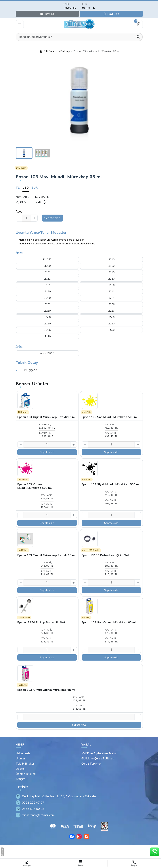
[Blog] (87, 837)
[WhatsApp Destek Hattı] (154, 852)
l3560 (111, 317)
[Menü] (20, 24)
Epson (20, 253)
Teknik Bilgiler (25, 764)
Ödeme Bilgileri (26, 774)
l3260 (47, 311)
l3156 (111, 285)
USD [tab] (26, 188)
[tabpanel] (79, 200)
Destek (21, 769)
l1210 (111, 260)
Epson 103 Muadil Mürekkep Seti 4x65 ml (47, 555)
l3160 (47, 292)
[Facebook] (72, 837)
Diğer (19, 346)
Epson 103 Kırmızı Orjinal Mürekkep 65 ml (46, 690)
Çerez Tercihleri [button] (91, 764)
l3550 (47, 317)
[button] (79, 102)
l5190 (47, 324)
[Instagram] (79, 837)
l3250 (47, 298)
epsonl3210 (47, 353)
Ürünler (20, 759)
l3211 (111, 292)
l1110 (47, 336)
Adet (19, 212)
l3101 (47, 272)
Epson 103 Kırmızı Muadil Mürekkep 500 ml (35, 486)
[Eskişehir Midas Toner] (79, 24)
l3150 (111, 279)
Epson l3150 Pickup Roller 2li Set (41, 622)
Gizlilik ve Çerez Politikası (98, 759)
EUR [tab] (35, 188)
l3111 (47, 279)
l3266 (111, 311)
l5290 (111, 324)
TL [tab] (18, 188)
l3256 (111, 304)
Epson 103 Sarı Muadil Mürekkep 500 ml (110, 417)
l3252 (47, 304)
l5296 (47, 330)
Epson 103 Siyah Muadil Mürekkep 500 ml (111, 484)
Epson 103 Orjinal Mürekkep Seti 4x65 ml (47, 417)
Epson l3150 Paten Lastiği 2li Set (106, 555)
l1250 (47, 266)
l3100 (111, 266)
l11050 (47, 260)
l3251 (111, 298)
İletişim (20, 779)
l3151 (47, 285)
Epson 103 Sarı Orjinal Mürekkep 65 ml (109, 622)
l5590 (111, 330)
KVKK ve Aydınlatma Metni (99, 753)
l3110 (111, 272)
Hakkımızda (23, 753)
